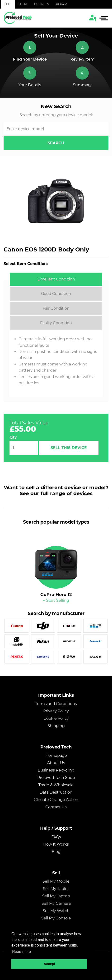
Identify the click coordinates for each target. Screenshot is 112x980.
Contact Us (56, 807)
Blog (56, 852)
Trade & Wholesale (56, 785)
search (56, 143)
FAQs (56, 837)
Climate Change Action (56, 800)
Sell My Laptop (56, 896)
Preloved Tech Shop (56, 778)
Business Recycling (56, 770)
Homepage (56, 755)
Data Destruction (56, 792)
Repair (61, 4)
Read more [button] (21, 952)
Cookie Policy (56, 718)
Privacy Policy (56, 711)
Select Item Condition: (26, 264)
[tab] (56, 279)
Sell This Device (69, 448)
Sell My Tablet (56, 889)
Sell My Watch (56, 911)
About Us (56, 763)
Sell (8, 4)
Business (42, 4)
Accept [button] (49, 964)
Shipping (56, 726)
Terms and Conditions (56, 704)
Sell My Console (56, 918)
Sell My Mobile (56, 881)
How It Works (56, 844)
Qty (13, 437)
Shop (23, 4)
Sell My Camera (56, 903)
